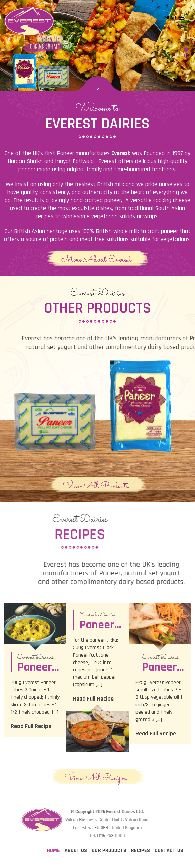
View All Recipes (96, 778)
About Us (176, 850)
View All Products (96, 486)
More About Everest (96, 259)
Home (154, 850)
